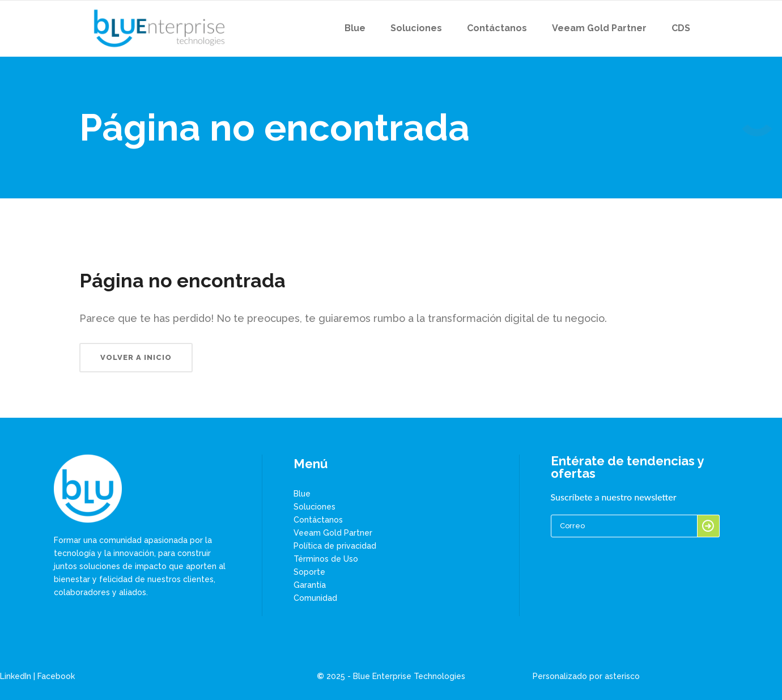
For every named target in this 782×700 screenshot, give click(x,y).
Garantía (310, 585)
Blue (302, 494)
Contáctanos (318, 520)
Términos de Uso (326, 559)
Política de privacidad (335, 546)
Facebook (56, 676)
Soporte (309, 572)
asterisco (622, 676)
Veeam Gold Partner (333, 533)
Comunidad (315, 598)
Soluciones (314, 507)
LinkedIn (16, 676)
